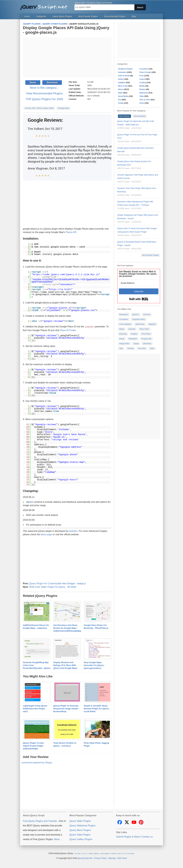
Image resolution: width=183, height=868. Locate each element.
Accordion (144, 69)
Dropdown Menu (139, 319)
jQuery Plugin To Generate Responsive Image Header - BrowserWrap (66, 708)
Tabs (121, 348)
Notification (133, 339)
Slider (120, 93)
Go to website (94, 96)
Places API (71, 232)
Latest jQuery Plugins (62, 16)
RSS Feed (122, 858)
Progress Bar (146, 339)
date (31, 502)
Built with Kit (139, 299)
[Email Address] (139, 283)
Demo (33, 82)
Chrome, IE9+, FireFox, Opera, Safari (39, 108)
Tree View (142, 348)
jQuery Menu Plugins (80, 830)
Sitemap (112, 858)
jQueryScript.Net (85, 858)
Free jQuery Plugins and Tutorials (45, 6)
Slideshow (144, 93)
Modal (122, 329)
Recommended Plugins (115, 16)
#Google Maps (63, 108)
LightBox (122, 83)
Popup (122, 339)
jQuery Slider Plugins (80, 821)
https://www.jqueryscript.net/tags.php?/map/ (61, 292)
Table (142, 96)
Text (120, 100)
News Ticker (144, 329)
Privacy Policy (100, 858)
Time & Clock (145, 100)
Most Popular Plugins (88, 16)
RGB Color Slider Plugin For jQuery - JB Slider (53, 587)
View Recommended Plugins (44, 93)
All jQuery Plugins (125, 69)
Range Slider (124, 344)
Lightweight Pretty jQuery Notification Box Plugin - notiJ (35, 708)
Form (142, 76)
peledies (73, 531)
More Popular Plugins (150, 255)
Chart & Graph (145, 72)
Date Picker (140, 324)
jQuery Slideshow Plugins (82, 825)
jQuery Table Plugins (80, 835)
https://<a (56, 290)
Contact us (147, 837)
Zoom (142, 103)
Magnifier (152, 324)
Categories (41, 16)
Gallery (121, 79)
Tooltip (121, 103)
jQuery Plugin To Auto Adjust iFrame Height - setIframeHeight (34, 746)
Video (152, 348)
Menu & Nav (123, 86)
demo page (46, 534)
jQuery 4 (136, 315)
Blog (134, 16)
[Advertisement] (67, 57)
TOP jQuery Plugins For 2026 (44, 99)
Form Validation (125, 324)
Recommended (140, 116)
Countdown (124, 319)
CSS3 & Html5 (124, 76)
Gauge (136, 344)
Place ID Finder (68, 330)
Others (121, 89)
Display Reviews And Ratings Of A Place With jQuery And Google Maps (65, 665)
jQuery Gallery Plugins (81, 839)
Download (52, 82)
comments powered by (37, 762)
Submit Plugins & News (128, 837)
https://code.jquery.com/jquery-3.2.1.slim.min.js (66, 275)
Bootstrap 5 (124, 315)
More (57, 839)
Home (27, 16)
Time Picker (146, 334)
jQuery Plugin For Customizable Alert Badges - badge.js (57, 583)
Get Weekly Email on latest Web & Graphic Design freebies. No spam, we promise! (138, 274)
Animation (122, 72)
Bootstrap (123, 334)
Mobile (142, 86)
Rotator (142, 89)
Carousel (147, 315)
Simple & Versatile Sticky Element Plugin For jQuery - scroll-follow (97, 708)
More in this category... (44, 88)
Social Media (123, 96)
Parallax (134, 334)
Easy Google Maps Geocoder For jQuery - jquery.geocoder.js (94, 665)
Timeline (130, 348)
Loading (143, 83)
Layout (142, 79)
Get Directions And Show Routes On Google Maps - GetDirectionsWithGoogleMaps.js (69, 628)
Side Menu (147, 344)
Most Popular (124, 116)
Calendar (132, 329)
